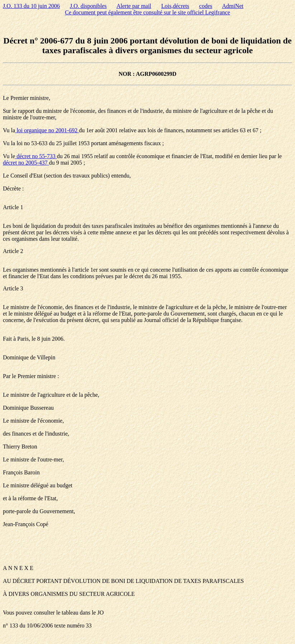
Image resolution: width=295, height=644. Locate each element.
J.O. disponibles (88, 6)
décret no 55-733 (36, 156)
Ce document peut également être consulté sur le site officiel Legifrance (147, 12)
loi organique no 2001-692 (47, 130)
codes (206, 6)
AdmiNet (233, 6)
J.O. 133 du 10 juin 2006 (31, 6)
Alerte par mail (134, 6)
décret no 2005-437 (26, 163)
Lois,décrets (175, 6)
